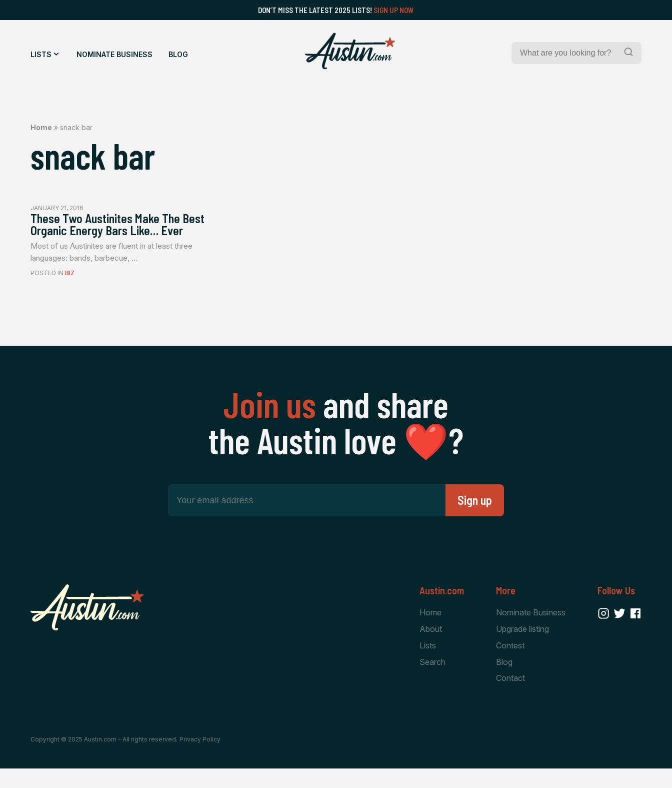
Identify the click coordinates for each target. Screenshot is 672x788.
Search (432, 681)
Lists (41, 54)
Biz (70, 291)
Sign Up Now (394, 10)
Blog (178, 54)
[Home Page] (350, 51)
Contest (510, 664)
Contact (510, 697)
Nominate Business (114, 54)
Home (41, 127)
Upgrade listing (522, 647)
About (431, 647)
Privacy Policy (200, 759)
